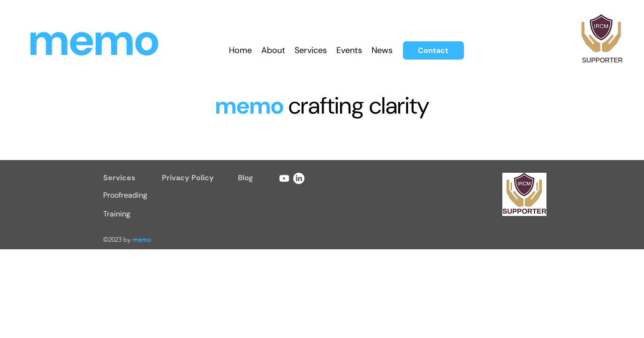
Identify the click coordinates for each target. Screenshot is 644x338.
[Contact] (433, 50)
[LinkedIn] (299, 178)
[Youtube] (284, 178)
